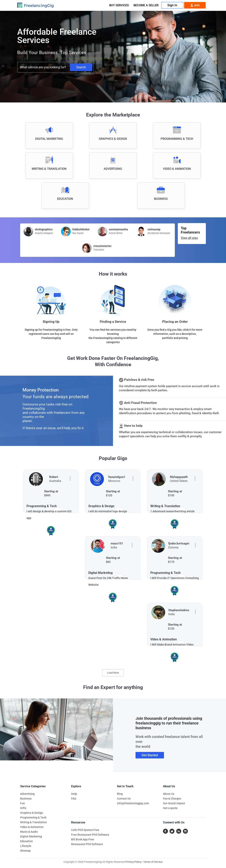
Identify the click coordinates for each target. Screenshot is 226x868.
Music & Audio (29, 832)
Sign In (172, 5)
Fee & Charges (172, 799)
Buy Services (119, 5)
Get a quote (170, 808)
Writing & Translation (33, 822)
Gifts (23, 808)
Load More (113, 673)
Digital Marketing (31, 836)
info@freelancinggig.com (133, 803)
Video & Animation (32, 827)
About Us (169, 794)
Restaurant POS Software (87, 844)
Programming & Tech (33, 817)
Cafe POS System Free (85, 830)
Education (26, 841)
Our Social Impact (174, 803)
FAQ (74, 799)
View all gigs (189, 238)
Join (195, 5)
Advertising (27, 794)
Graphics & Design (32, 813)
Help (74, 794)
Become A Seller (146, 5)
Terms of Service (153, 862)
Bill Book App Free (83, 839)
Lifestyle (26, 846)
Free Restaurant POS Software (90, 835)
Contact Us (124, 799)
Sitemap (25, 851)
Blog (120, 794)
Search (81, 67)
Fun (23, 803)
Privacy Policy (133, 862)
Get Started (150, 755)
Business (26, 799)
